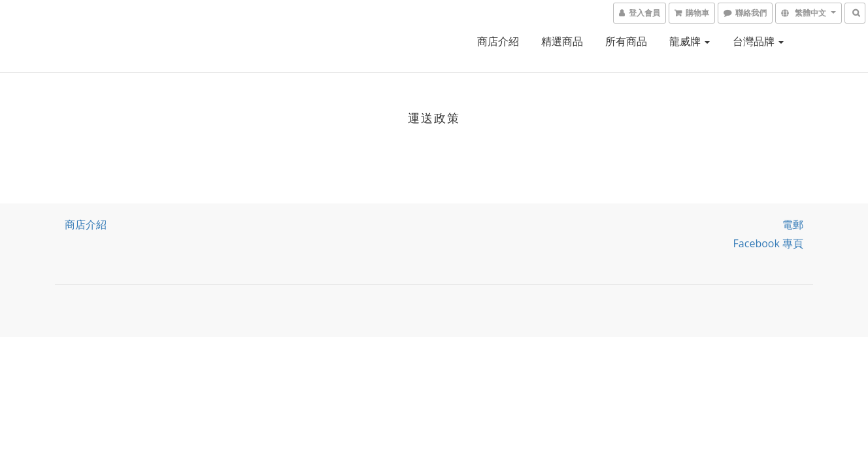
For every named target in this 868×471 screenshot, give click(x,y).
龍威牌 (690, 41)
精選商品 (562, 41)
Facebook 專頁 (768, 243)
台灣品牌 (758, 41)
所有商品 (626, 41)
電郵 (793, 224)
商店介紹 (498, 41)
